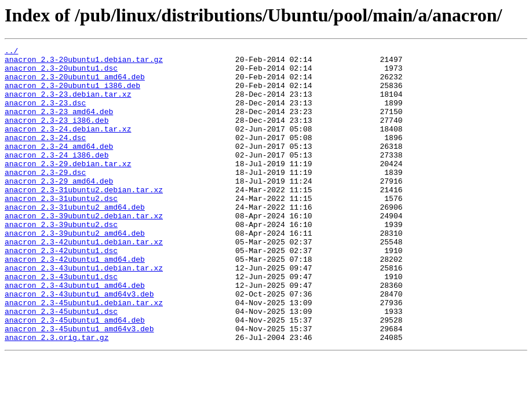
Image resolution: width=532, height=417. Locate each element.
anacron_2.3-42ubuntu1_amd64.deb (75, 302)
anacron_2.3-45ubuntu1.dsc (61, 365)
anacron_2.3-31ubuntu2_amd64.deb (75, 240)
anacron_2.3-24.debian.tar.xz (68, 146)
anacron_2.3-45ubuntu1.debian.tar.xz (84, 354)
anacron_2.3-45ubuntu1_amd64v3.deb (79, 386)
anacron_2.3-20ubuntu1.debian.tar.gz (84, 63)
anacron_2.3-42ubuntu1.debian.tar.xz (84, 281)
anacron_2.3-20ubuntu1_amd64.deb (75, 83)
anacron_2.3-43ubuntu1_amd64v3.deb (79, 344)
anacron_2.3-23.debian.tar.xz (68, 104)
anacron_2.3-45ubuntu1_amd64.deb (75, 375)
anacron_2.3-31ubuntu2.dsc (61, 229)
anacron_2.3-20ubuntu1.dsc (61, 73)
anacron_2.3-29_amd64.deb (59, 209)
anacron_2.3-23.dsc (45, 115)
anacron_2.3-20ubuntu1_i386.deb (72, 94)
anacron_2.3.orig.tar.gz (57, 396)
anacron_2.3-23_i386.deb (57, 136)
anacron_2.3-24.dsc (45, 156)
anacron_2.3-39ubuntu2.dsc (61, 261)
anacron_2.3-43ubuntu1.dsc (61, 323)
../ (11, 52)
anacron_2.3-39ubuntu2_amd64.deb (75, 271)
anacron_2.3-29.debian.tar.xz (68, 188)
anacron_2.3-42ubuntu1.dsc (61, 292)
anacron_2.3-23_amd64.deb (59, 125)
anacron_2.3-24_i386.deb (57, 177)
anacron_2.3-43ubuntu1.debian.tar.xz (84, 313)
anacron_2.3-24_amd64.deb (59, 167)
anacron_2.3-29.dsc (45, 198)
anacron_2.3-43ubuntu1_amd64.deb (75, 334)
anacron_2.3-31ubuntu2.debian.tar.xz (84, 219)
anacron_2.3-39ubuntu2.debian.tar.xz (84, 250)
